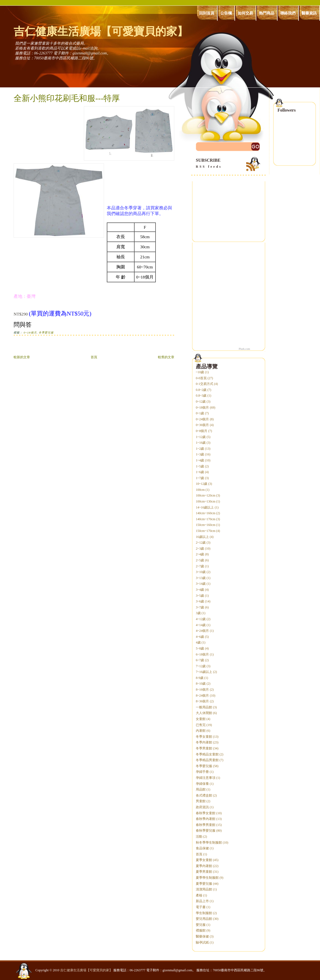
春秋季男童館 (206, 825)
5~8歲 (200, 648)
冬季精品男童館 (207, 760)
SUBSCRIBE (228, 163)
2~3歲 (200, 549)
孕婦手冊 (202, 772)
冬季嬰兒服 (46, 333)
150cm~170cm (206, 531)
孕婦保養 (202, 784)
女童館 (201, 719)
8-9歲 (200, 678)
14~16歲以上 (205, 507)
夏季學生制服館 (207, 878)
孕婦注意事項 (206, 778)
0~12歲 (201, 402)
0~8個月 (202, 431)
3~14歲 (201, 584)
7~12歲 (201, 666)
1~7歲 (200, 478)
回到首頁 (207, 13)
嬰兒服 (201, 925)
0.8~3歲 (201, 396)
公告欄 (226, 13)
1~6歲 (200, 472)
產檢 (199, 895)
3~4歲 (200, 590)
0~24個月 (202, 419)
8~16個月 (202, 690)
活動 (199, 837)
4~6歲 (200, 637)
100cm (200, 490)
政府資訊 (202, 807)
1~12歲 (201, 437)
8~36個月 (202, 701)
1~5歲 (200, 466)
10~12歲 (202, 484)
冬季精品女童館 (207, 754)
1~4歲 (200, 460)
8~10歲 (201, 684)
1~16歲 (201, 443)
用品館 (201, 789)
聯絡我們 (288, 13)
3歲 (198, 613)
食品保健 (202, 848)
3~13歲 (201, 578)
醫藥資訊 (309, 13)
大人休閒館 (204, 713)
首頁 (94, 357)
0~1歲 (200, 413)
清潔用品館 (204, 889)
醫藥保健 (202, 936)
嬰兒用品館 (204, 919)
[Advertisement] (77, 348)
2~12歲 (201, 543)
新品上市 (202, 901)
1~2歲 (200, 449)
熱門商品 (267, 13)
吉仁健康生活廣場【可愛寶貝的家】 (101, 31)
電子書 (201, 907)
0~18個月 (30, 333)
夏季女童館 (204, 860)
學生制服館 (204, 913)
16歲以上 (202, 537)
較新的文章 (22, 357)
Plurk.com (244, 349)
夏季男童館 (204, 872)
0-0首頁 (201, 378)
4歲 (198, 642)
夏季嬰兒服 (204, 884)
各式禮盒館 (204, 795)
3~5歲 (200, 596)
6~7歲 (200, 660)
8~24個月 (202, 696)
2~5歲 (200, 560)
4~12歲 (201, 619)
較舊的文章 (166, 357)
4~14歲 (201, 625)
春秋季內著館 (206, 819)
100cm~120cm (206, 495)
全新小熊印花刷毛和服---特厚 (67, 98)
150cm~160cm (206, 525)
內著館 (201, 731)
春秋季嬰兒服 (206, 831)
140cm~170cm (206, 519)
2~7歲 (200, 566)
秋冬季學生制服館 (209, 843)
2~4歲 (200, 554)
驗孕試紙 (202, 942)
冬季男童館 (204, 748)
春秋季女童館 (206, 813)
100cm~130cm (206, 501)
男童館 (201, 801)
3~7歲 (200, 607)
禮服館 (201, 930)
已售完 (201, 725)
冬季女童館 (204, 737)
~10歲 (200, 372)
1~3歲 (200, 454)
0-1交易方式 (205, 384)
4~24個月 (202, 631)
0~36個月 (202, 425)
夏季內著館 (204, 866)
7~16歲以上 (204, 672)
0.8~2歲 (201, 390)
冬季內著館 (204, 742)
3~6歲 (200, 601)
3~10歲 (201, 572)
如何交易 (245, 13)
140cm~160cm (206, 513)
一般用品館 (204, 707)
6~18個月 (202, 654)
